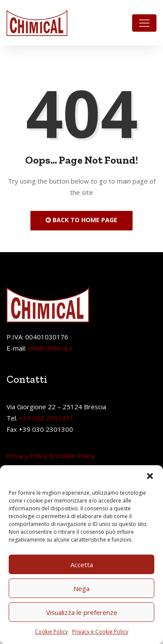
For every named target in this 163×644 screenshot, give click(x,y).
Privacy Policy (27, 456)
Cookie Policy (51, 632)
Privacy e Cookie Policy (100, 632)
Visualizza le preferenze (82, 612)
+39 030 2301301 (46, 418)
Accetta (82, 565)
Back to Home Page (81, 220)
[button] (150, 476)
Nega (81, 588)
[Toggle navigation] (144, 23)
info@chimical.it (50, 348)
